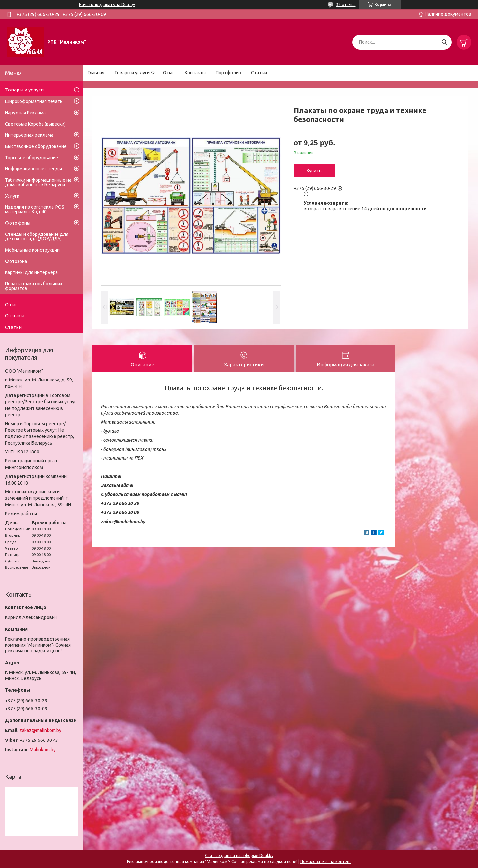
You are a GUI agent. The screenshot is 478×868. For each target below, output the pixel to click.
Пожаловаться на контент (326, 862)
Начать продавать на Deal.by (107, 4)
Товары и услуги (132, 73)
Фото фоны (18, 223)
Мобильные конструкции (32, 250)
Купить (314, 171)
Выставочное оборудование (36, 146)
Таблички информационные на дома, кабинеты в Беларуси (38, 182)
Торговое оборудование (32, 158)
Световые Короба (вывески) (35, 124)
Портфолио (228, 73)
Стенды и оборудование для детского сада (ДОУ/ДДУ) (37, 236)
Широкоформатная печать (34, 101)
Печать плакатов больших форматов (34, 286)
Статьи (259, 73)
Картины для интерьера (31, 272)
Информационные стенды (34, 169)
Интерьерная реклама (29, 135)
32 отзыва (346, 4)
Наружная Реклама (25, 113)
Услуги (12, 196)
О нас (169, 73)
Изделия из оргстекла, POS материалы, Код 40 (35, 209)
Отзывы (15, 316)
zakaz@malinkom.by (40, 730)
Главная (96, 73)
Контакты (195, 73)
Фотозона (16, 261)
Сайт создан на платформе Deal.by (239, 856)
